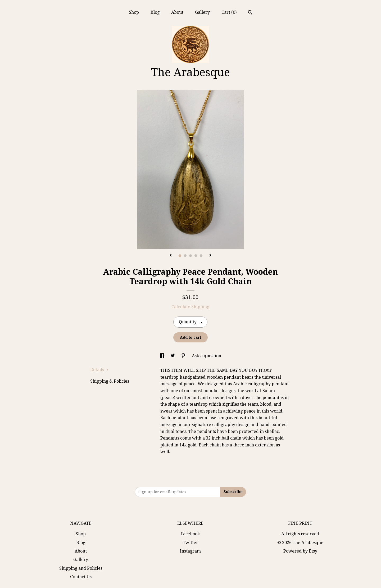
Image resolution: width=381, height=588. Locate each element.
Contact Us (81, 577)
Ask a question (207, 356)
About (177, 12)
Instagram (190, 551)
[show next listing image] (210, 256)
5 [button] (201, 256)
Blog (155, 12)
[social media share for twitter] (173, 356)
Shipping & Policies (110, 381)
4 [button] (196, 256)
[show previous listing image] (171, 256)
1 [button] (180, 256)
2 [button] (185, 256)
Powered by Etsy (300, 551)
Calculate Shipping (190, 307)
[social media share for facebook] (162, 356)
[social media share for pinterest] (184, 356)
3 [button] (190, 256)
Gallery (202, 12)
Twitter (190, 543)
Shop (134, 12)
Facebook (190, 534)
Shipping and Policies (81, 568)
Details (99, 370)
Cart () (229, 12)
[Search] (250, 13)
